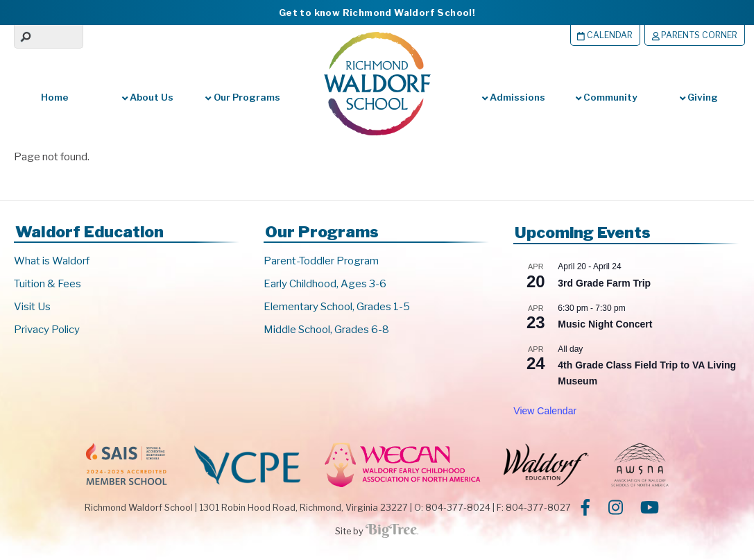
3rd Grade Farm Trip (604, 283)
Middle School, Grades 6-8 (326, 330)
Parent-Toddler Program (321, 261)
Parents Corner (693, 35)
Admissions (514, 97)
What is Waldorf (52, 261)
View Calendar (545, 411)
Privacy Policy (47, 330)
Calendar (601, 35)
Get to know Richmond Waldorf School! (377, 12)
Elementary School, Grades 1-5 (337, 307)
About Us (148, 97)
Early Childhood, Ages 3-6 (325, 284)
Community (606, 97)
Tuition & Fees (48, 284)
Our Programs (242, 97)
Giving (699, 97)
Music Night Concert (605, 324)
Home (55, 97)
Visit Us (32, 307)
